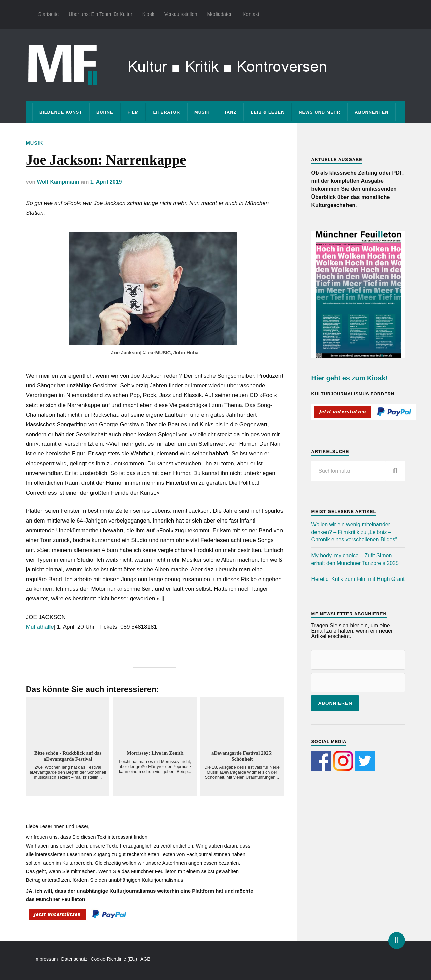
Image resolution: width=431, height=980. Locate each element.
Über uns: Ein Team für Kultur (101, 14)
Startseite (48, 14)
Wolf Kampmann (58, 182)
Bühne (105, 112)
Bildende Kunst (61, 112)
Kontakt (251, 14)
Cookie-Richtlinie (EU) (114, 959)
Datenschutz (74, 959)
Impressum (46, 959)
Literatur (167, 112)
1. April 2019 (106, 182)
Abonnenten (371, 112)
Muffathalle (40, 627)
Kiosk (148, 14)
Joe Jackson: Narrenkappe (106, 160)
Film (133, 112)
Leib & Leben (268, 112)
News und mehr (320, 112)
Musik (202, 112)
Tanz (230, 112)
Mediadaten (220, 14)
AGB (145, 959)
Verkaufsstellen (181, 14)
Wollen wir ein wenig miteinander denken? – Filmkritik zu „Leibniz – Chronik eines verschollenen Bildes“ (354, 532)
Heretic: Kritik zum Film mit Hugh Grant (358, 579)
